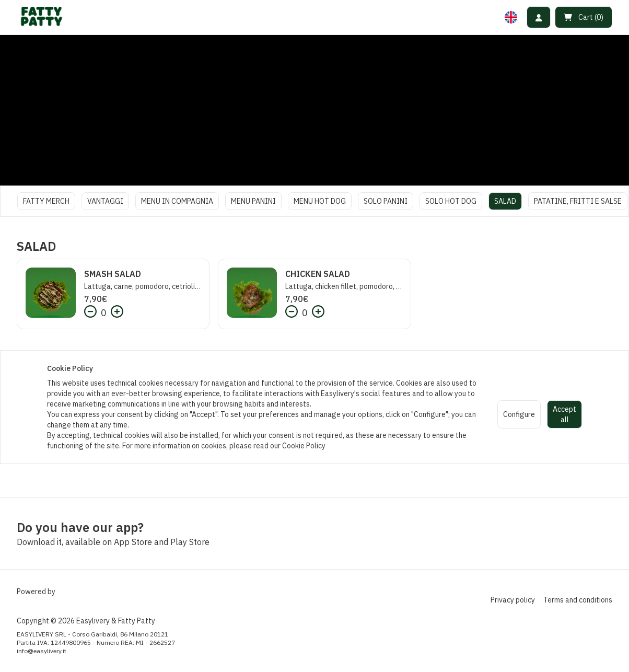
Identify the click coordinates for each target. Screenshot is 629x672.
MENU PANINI (253, 201)
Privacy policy (513, 600)
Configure (519, 414)
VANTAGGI (105, 201)
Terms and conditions (578, 600)
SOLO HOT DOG (451, 201)
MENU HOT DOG (320, 201)
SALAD (505, 201)
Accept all (564, 414)
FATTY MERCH (46, 201)
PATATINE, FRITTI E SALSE (578, 201)
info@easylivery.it (42, 651)
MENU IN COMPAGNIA (177, 201)
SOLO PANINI (386, 201)
